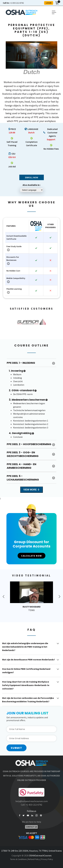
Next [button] (59, 597)
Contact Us (31, 827)
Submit (16, 748)
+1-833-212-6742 (13, 3)
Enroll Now (32, 177)
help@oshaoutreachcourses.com (32, 801)
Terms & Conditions (18, 859)
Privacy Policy (47, 859)
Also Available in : (32, 185)
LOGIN (49, 3)
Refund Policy (34, 859)
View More (31, 490)
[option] (31, 322)
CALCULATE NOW (31, 556)
